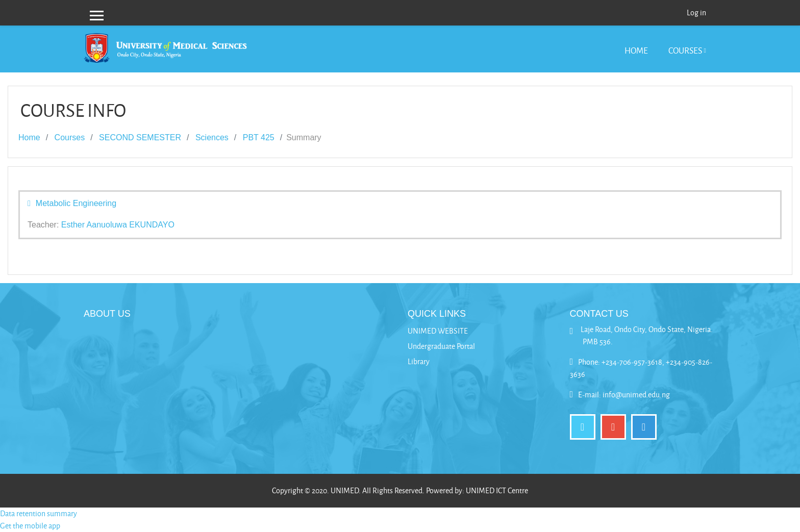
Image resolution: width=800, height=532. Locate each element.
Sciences (212, 137)
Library (419, 361)
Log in (696, 12)
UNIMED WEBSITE (438, 331)
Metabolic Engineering (76, 203)
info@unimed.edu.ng (636, 395)
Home (636, 50)
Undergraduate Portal (441, 346)
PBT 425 (259, 137)
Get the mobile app (30, 526)
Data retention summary (39, 513)
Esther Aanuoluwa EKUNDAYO (118, 225)
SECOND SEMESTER (140, 137)
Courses (685, 50)
